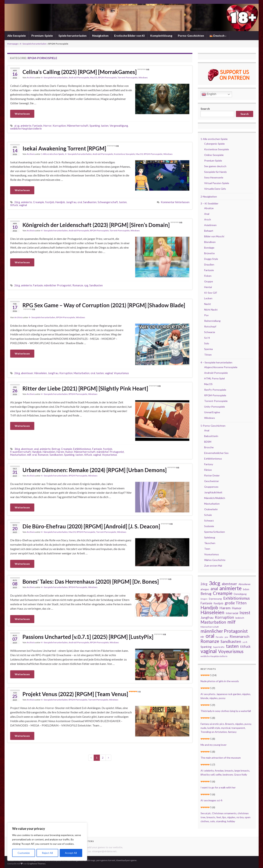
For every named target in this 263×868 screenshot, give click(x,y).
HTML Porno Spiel (214, 378)
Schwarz (209, 520)
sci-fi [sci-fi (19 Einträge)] (245, 642)
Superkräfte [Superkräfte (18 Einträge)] (219, 647)
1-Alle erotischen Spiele (53, 154)
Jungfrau (71, 202)
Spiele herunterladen (73, 36)
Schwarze (210, 332)
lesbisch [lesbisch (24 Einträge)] (240, 618)
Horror (47, 126)
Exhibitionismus (82, 449)
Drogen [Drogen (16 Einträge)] (204, 599)
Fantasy (209, 464)
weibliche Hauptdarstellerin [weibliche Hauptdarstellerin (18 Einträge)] (214, 656)
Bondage (209, 248)
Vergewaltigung (119, 126)
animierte (26, 126)
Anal (207, 214)
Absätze (209, 208)
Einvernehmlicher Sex (216, 453)
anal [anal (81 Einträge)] (214, 589)
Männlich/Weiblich (215, 498)
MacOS (94, 77)
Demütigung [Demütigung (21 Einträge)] (240, 594)
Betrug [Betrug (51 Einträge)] (206, 594)
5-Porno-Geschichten (213, 426)
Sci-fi (207, 338)
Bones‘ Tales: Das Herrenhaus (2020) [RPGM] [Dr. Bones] (97, 581)
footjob (50, 202)
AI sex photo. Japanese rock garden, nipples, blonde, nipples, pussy (226, 696)
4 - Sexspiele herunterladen (33, 44)
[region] (47, 842)
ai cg (17, 126)
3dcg (17, 449)
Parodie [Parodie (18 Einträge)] (220, 637)
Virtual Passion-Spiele (217, 183)
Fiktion (208, 470)
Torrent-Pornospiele (128, 77)
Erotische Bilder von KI (129, 36)
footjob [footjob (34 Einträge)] (218, 603)
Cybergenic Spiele (214, 144)
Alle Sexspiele (17, 36)
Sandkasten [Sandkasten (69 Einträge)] (231, 641)
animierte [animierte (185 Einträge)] (231, 588)
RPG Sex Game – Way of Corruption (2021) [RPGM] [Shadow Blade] (104, 306)
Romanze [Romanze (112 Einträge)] (210, 641)
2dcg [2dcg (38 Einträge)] (204, 584)
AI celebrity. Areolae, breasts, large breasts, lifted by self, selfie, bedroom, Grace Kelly (225, 773)
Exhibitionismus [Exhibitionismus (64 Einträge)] (237, 598)
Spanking (95, 126)
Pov (206, 315)
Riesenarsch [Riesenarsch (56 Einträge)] (239, 636)
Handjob (60, 202)
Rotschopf (210, 326)
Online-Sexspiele (214, 155)
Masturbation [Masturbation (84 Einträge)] (213, 622)
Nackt (208, 304)
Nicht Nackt (211, 310)
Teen (207, 549)
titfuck (14, 205)
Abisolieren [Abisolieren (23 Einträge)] (244, 584)
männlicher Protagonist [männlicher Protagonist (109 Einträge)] (224, 631)
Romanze (78, 285)
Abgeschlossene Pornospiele (221, 367)
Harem (60, 452)
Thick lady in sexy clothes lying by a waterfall (226, 711)
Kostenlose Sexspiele (124, 154)
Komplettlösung (161, 36)
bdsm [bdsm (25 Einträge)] (246, 589)
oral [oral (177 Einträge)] (210, 636)
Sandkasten (90, 202)
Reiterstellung (212, 321)
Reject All (47, 853)
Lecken (208, 298)
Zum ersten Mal (213, 566)
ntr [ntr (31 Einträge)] (202, 637)
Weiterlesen (22, 114)
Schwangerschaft (108, 202)
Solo (207, 343)
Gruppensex (211, 487)
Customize (24, 853)
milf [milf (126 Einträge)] (232, 622)
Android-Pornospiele (79, 77)
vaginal (23, 205)
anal (36, 449)
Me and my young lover (214, 745)
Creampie (39, 202)
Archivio (31, 77)
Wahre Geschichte (215, 560)
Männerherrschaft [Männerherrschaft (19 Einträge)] (210, 627)
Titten (208, 355)
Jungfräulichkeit (213, 492)
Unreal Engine (212, 412)
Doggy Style (211, 259)
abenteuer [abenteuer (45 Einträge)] (229, 584)
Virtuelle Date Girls (215, 189)
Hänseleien (40, 373)
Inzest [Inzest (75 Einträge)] (245, 613)
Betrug (56, 449)
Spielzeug (210, 537)
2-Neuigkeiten (209, 197)
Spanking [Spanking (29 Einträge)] (206, 647)
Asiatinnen (210, 225)
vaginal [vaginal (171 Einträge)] (209, 651)
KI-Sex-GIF (211, 293)
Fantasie (37, 126)
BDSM (208, 442)
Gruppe (209, 281)
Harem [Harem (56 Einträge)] (225, 608)
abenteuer (27, 373)
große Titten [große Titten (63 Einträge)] (236, 603)
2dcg (17, 202)
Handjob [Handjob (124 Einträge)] (209, 607)
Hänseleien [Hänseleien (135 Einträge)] (212, 612)
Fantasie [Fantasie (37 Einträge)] (206, 603)
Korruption (59, 126)
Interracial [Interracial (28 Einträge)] (232, 613)
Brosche (209, 447)
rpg (86, 285)
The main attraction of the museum (221, 758)
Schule (208, 515)
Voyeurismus (121, 373)
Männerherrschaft (78, 126)
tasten (105, 126)
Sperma (208, 349)
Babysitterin (211, 436)
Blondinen (210, 242)
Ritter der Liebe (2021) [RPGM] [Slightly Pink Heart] (91, 388)
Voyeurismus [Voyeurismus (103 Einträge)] (231, 651)
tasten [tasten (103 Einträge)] (232, 646)
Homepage (13, 44)
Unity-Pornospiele (215, 407)
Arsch (208, 219)
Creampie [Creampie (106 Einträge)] (223, 593)
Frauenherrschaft (21, 452)
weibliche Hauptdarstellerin (26, 129)
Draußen (209, 264)
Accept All (71, 853)
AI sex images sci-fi (211, 800)
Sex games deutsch (215, 166)
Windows (143, 77)
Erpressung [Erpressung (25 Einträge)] (215, 599)
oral (80, 202)
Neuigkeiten (100, 36)
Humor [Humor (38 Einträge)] (237, 608)
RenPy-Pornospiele (215, 390)
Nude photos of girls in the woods (220, 681)
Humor (69, 452)
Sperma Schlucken (215, 532)
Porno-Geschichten (191, 36)
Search (205, 109)
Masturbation (82, 373)
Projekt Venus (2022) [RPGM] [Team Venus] (81, 694)
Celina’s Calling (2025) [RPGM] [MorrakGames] (86, 72)
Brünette (209, 253)
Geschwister (212, 481)
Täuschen (210, 543)
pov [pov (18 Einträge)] (226, 637)
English (209, 94)
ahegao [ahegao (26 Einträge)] (205, 589)
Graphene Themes (36, 864)
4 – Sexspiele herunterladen (216, 362)
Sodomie (209, 526)
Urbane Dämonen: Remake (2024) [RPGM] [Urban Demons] (101, 470)
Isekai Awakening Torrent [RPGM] (71, 148)
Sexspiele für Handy (215, 172)
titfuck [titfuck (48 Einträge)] (245, 647)
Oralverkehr (211, 509)
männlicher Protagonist (58, 285)
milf (29, 455)
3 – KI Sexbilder (209, 203)
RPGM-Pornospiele (107, 77)
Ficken (208, 276)
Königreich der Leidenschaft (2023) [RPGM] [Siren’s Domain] (102, 225)
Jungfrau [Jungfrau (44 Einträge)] (207, 617)
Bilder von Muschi (214, 236)
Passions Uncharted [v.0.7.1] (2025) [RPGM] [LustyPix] (94, 637)
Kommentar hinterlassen (175, 202)
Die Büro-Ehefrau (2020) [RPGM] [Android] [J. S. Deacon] (97, 526)
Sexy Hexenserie (214, 177)
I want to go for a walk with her (218, 787)
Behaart (209, 231)
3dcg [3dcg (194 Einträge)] (215, 583)
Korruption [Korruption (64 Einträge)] (224, 617)
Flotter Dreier (212, 475)
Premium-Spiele (42, 36)
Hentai (208, 287)
